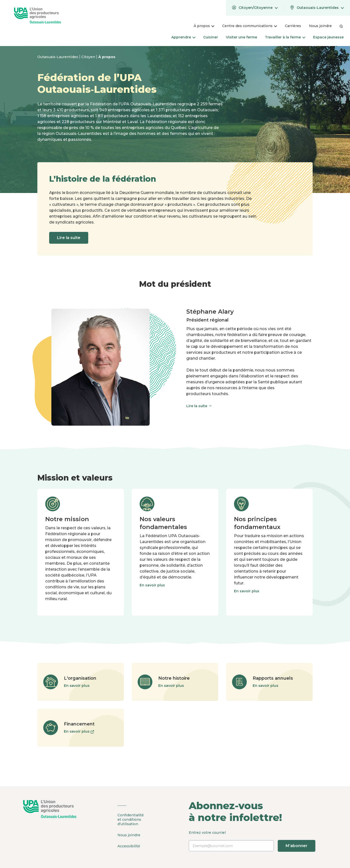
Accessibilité (129, 846)
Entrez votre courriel (252, 841)
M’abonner (297, 846)
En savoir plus (152, 585)
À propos (107, 57)
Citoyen (89, 57)
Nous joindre (129, 835)
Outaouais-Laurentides (58, 57)
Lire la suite (69, 238)
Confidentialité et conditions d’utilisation (131, 820)
